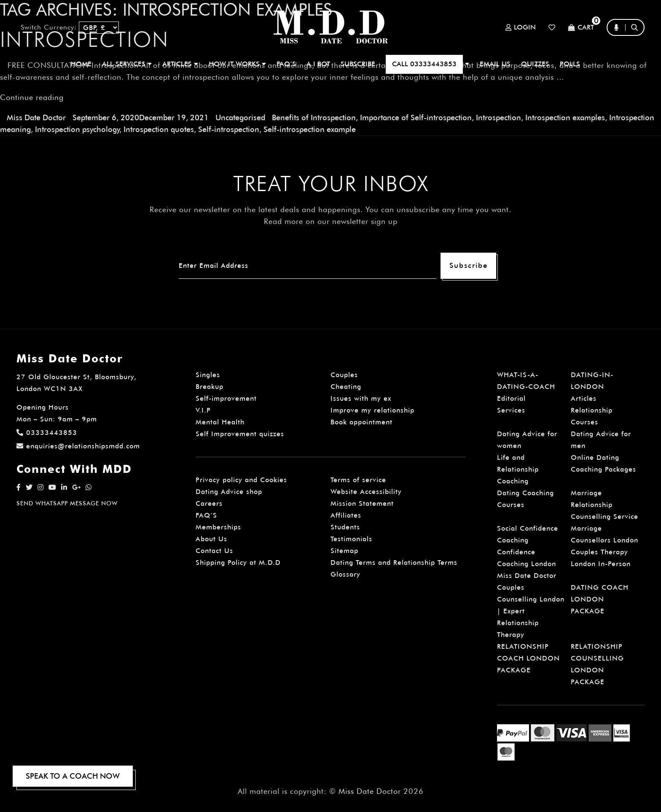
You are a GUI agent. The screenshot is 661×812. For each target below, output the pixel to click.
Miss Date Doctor (36, 117)
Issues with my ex (361, 398)
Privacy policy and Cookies (241, 480)
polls (570, 64)
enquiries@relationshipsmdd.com (78, 446)
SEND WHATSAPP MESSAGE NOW (67, 503)
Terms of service (358, 480)
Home (81, 64)
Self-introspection (229, 129)
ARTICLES (180, 64)
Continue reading (32, 97)
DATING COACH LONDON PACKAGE (600, 599)
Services (511, 410)
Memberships (218, 527)
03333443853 (47, 433)
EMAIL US (495, 64)
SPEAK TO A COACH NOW (73, 776)
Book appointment (361, 422)
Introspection (498, 117)
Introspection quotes (159, 129)
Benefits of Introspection (314, 117)
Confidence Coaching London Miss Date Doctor (527, 564)
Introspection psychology (77, 129)
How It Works (237, 64)
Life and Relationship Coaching (518, 469)
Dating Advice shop (229, 492)
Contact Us (214, 551)
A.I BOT (318, 64)
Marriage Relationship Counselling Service (605, 505)
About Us (211, 539)
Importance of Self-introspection (416, 117)
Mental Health (220, 422)
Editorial (511, 398)
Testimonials (351, 539)
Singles (208, 375)
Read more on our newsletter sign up (331, 221)
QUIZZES (535, 64)
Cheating (346, 387)
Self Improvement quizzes (240, 434)
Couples (344, 375)
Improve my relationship (372, 410)
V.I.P (203, 410)
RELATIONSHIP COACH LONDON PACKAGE (528, 658)
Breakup (210, 387)
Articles (584, 398)
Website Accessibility (366, 492)
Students (345, 527)
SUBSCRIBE (358, 64)
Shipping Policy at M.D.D (238, 562)
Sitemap (344, 551)
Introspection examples (565, 117)
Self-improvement (226, 398)
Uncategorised (240, 117)
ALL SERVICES (127, 64)
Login (521, 27)
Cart (581, 28)
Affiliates (346, 515)
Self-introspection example (310, 129)
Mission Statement (362, 503)
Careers (209, 503)
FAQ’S (286, 64)
